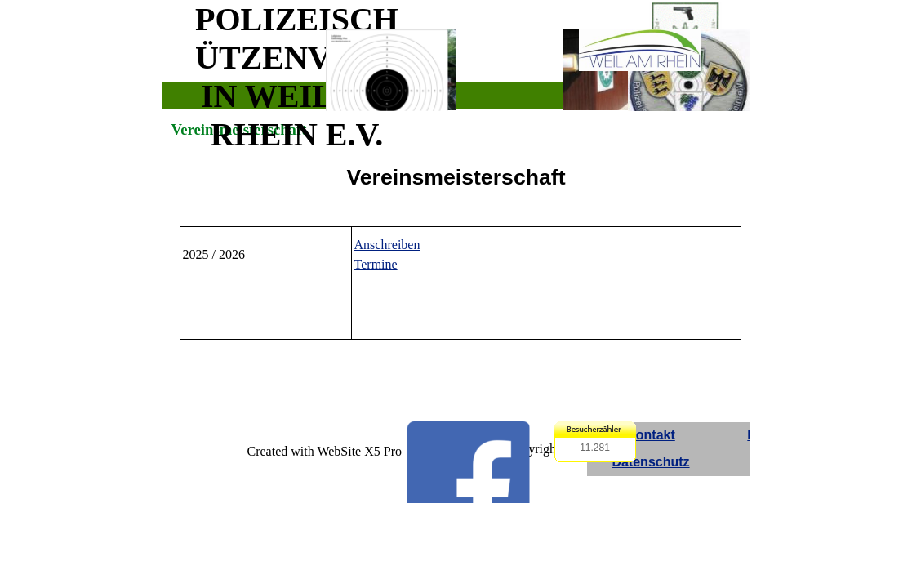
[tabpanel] (456, 177)
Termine (376, 264)
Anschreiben (387, 245)
